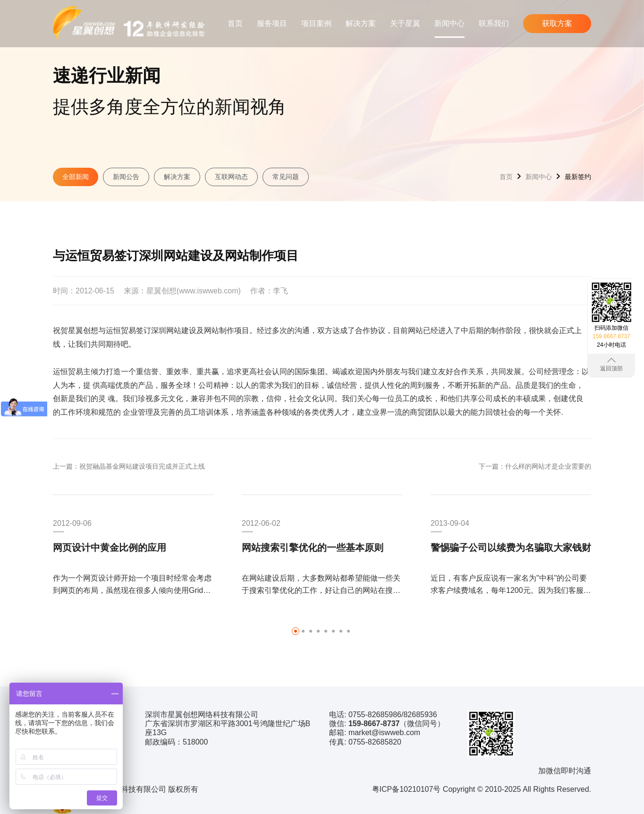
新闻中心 (449, 23)
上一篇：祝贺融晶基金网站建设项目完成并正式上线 (129, 466)
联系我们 (494, 23)
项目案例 (316, 23)
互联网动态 (231, 177)
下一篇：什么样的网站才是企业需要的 (535, 466)
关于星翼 (405, 23)
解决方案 (361, 23)
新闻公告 (126, 177)
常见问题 (286, 177)
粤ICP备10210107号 (407, 789)
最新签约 (578, 177)
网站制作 (219, 330)
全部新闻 (76, 177)
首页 (235, 23)
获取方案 (557, 23)
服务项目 (272, 23)
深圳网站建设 (174, 330)
